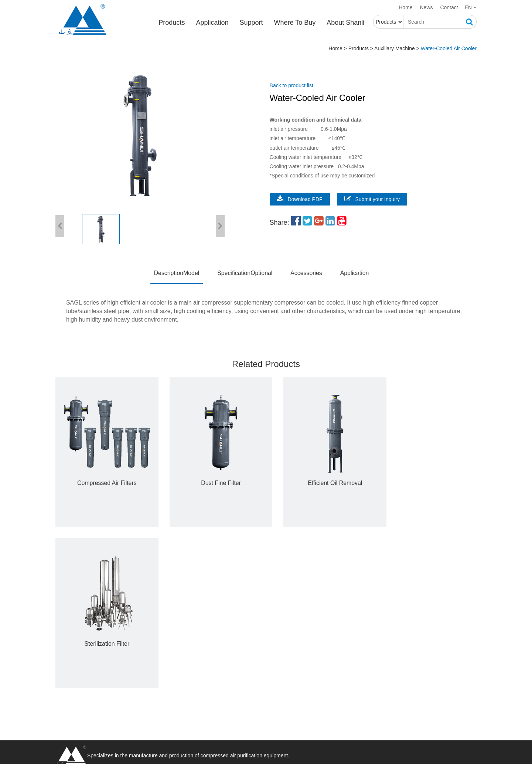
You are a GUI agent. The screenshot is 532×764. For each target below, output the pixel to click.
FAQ (145, 694)
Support (252, 23)
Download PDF (302, 199)
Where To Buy (295, 23)
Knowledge (153, 720)
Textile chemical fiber (250, 674)
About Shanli (346, 23)
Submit (370, 715)
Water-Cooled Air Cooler (449, 49)
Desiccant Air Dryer (78, 648)
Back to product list (293, 86)
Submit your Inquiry (374, 199)
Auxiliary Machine (395, 49)
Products (172, 23)
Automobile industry (248, 648)
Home (405, 7)
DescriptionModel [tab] (176, 273)
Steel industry (241, 665)
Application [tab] (355, 273)
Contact (449, 7)
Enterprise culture (161, 656)
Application (213, 23)
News (427, 7)
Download (151, 703)
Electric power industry (251, 639)
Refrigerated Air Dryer (80, 639)
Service (149, 685)
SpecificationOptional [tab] (245, 273)
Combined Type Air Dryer (84, 656)
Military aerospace (246, 656)
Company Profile (159, 639)
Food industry (241, 683)
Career (148, 648)
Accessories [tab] (307, 273)
